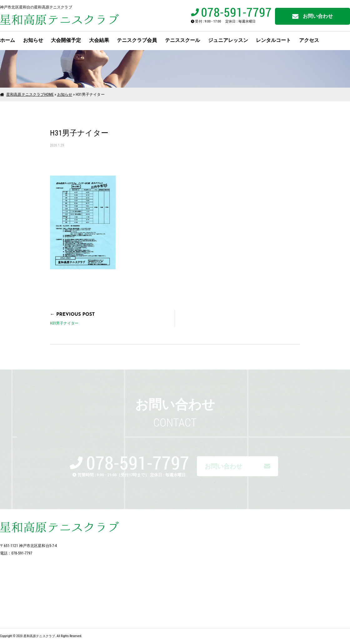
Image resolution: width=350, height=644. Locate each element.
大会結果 (99, 40)
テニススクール (182, 40)
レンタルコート (273, 40)
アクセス (309, 40)
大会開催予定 (66, 40)
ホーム (7, 40)
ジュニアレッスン (228, 40)
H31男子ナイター (64, 323)
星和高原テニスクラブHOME (30, 95)
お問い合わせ (313, 16)
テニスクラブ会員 (137, 40)
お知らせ (33, 40)
